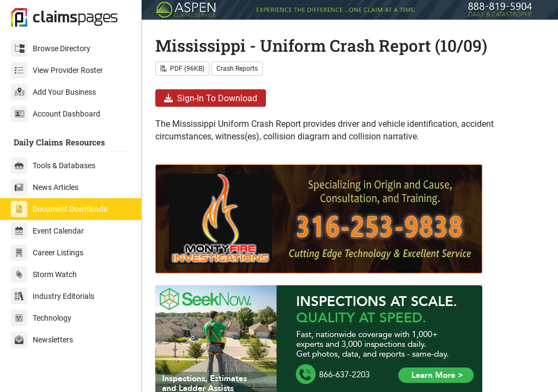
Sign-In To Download (211, 98)
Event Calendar (47, 231)
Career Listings (47, 253)
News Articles (45, 187)
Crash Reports (237, 69)
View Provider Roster (57, 70)
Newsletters (42, 340)
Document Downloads (59, 209)
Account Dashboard (56, 114)
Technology (41, 318)
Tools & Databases (53, 166)
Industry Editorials (53, 296)
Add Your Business (53, 92)
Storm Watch (44, 274)
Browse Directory (51, 48)
